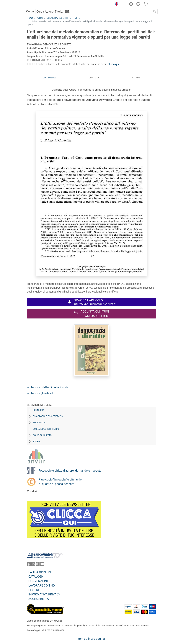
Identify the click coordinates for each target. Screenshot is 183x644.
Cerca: (30, 11)
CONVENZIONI (38, 581)
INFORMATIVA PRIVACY (44, 594)
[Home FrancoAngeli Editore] (40, 4)
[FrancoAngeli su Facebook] (29, 565)
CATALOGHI (36, 577)
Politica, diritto (42, 435)
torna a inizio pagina (91, 639)
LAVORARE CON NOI (42, 586)
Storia (37, 442)
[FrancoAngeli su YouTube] (42, 565)
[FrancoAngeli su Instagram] (38, 565)
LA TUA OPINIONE (40, 572)
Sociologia (39, 423)
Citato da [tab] (94, 78)
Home (30, 18)
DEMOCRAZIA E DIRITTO (59, 18)
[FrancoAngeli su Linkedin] (33, 565)
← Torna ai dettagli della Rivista (48, 387)
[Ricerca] (155, 11)
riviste (40, 18)
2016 (77, 18)
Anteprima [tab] (50, 78)
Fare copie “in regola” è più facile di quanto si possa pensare (60, 482)
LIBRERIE (34, 590)
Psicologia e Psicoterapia (48, 416)
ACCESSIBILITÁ (39, 599)
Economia (39, 410)
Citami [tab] (136, 78)
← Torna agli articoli (40, 393)
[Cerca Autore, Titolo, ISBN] (93, 11)
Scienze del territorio (46, 429)
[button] (116, 4)
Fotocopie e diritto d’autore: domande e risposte (70, 471)
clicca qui (113, 64)
